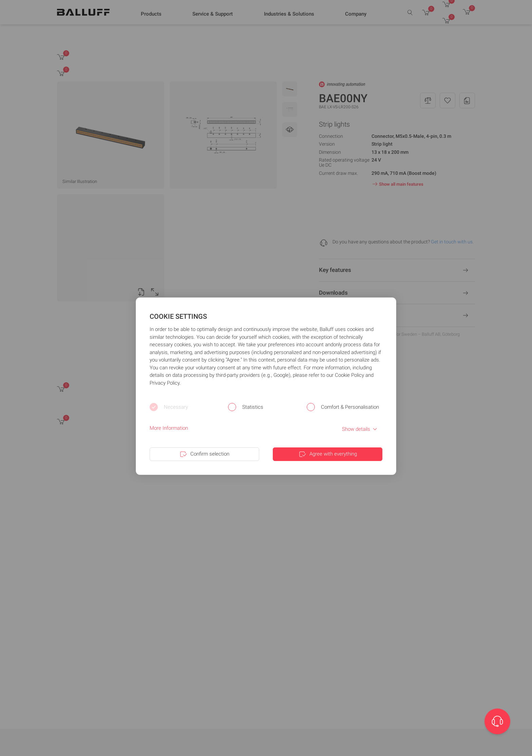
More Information (169, 428)
